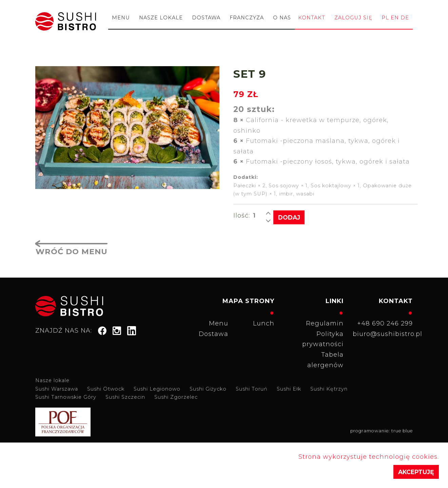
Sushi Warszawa (57, 388)
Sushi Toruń (252, 388)
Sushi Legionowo (157, 388)
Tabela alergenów (325, 359)
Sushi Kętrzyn (329, 388)
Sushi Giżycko (208, 388)
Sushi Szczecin (125, 397)
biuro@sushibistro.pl (385, 333)
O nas (282, 18)
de (405, 18)
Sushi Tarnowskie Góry (66, 397)
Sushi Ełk (289, 388)
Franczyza (247, 18)
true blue (402, 430)
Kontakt (312, 18)
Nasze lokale (161, 18)
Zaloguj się (353, 18)
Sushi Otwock (106, 388)
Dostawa (206, 18)
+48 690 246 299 (385, 323)
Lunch (264, 323)
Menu (121, 18)
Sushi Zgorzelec (176, 397)
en (395, 18)
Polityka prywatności (323, 339)
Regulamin (325, 323)
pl (385, 18)
